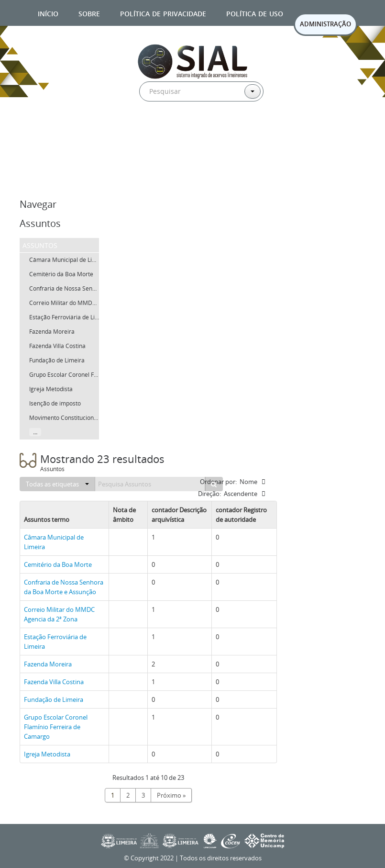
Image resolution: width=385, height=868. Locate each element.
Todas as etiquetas (57, 484)
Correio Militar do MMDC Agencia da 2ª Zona (89, 303)
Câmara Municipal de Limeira (68, 260)
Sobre (89, 13)
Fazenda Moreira (52, 332)
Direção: (209, 494)
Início (48, 13)
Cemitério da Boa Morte (61, 274)
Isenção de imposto (55, 403)
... (35, 432)
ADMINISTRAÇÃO (325, 24)
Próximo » (171, 795)
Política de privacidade (163, 13)
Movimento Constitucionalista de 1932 (80, 418)
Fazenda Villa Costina (57, 346)
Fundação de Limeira (57, 360)
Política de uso (255, 13)
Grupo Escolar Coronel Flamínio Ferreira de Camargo (56, 727)
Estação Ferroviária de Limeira (70, 317)
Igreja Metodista (51, 389)
